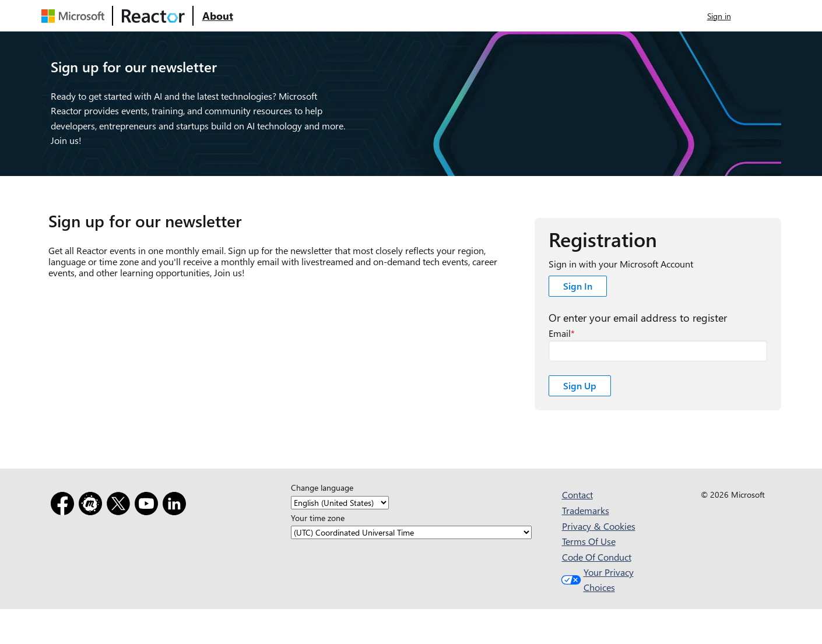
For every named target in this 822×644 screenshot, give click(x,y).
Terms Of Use (589, 541)
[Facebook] (65, 506)
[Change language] (340, 503)
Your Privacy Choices (596, 580)
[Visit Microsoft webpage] (75, 16)
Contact (577, 495)
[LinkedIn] (177, 506)
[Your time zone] (411, 532)
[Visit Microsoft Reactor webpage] (153, 16)
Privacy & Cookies (599, 526)
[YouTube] (149, 506)
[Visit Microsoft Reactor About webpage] (218, 16)
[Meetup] (93, 506)
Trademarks (586, 510)
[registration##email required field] (658, 351)
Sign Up (580, 386)
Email (560, 333)
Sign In (578, 286)
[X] (121, 506)
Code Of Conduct (597, 557)
